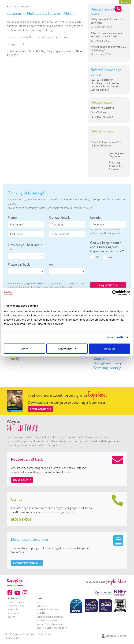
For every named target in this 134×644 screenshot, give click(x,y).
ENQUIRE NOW (108, 285)
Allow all (109, 348)
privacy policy (67, 287)
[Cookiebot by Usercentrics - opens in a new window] (115, 293)
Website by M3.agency (114, 636)
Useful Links (42, 613)
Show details (115, 337)
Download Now (41, 409)
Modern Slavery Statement (49, 624)
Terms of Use (44, 634)
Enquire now (22, 480)
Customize (67, 348)
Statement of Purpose (47, 609)
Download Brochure (27, 563)
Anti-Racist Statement (47, 620)
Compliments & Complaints (50, 617)
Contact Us (42, 606)
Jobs (39, 602)
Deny (25, 348)
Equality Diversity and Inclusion (52, 628)
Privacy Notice (12, 638)
